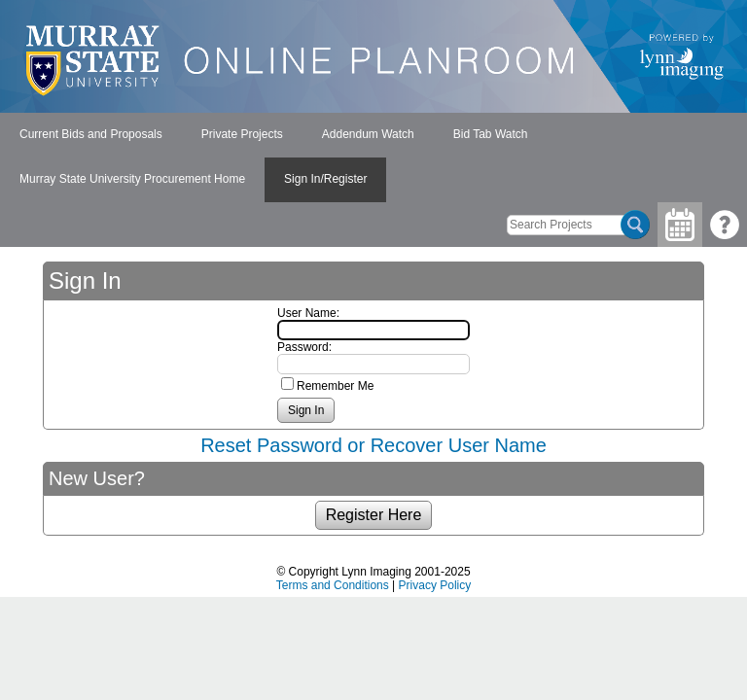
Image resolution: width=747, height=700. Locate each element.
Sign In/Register (325, 179)
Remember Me (335, 386)
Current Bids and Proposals (91, 134)
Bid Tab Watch (491, 134)
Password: (304, 347)
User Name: (308, 313)
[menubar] (373, 157)
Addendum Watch (368, 134)
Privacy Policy (435, 585)
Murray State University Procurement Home (132, 179)
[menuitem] (91, 135)
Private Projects (242, 134)
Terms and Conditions (333, 585)
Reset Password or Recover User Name (373, 445)
